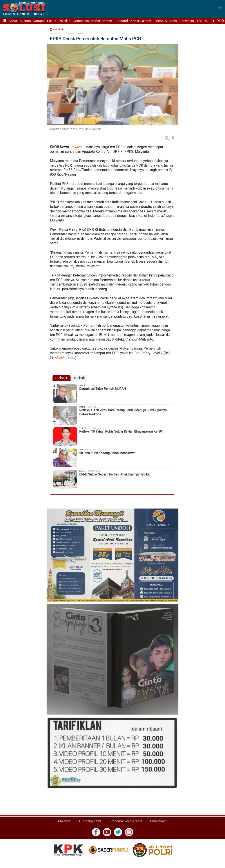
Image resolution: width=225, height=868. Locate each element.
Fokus (52, 21)
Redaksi (65, 821)
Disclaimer (158, 821)
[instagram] (129, 832)
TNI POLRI (205, 21)
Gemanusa (81, 21)
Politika (64, 21)
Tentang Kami (90, 821)
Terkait (79, 378)
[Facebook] (96, 832)
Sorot (13, 21)
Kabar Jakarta (141, 21)
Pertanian (187, 21)
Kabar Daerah (102, 21)
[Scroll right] (223, 21)
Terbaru (62, 378)
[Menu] (220, 8)
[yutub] (107, 832)
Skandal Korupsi (32, 21)
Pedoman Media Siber (125, 821)
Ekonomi (121, 21)
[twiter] (118, 832)
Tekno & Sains (165, 21)
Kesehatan (57, 29)
